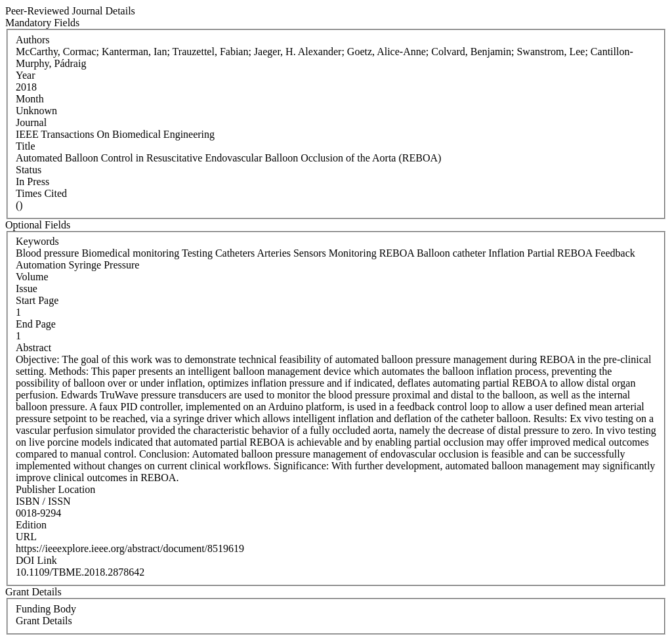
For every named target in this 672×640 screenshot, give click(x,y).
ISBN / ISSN (43, 501)
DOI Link (36, 560)
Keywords (37, 241)
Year (25, 75)
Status (29, 170)
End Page (36, 324)
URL (26, 537)
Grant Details (44, 621)
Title (26, 146)
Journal (31, 122)
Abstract (33, 348)
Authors (33, 40)
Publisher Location (55, 489)
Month (30, 99)
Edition (31, 525)
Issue (27, 288)
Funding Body (46, 609)
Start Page (37, 300)
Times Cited (41, 193)
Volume (32, 277)
